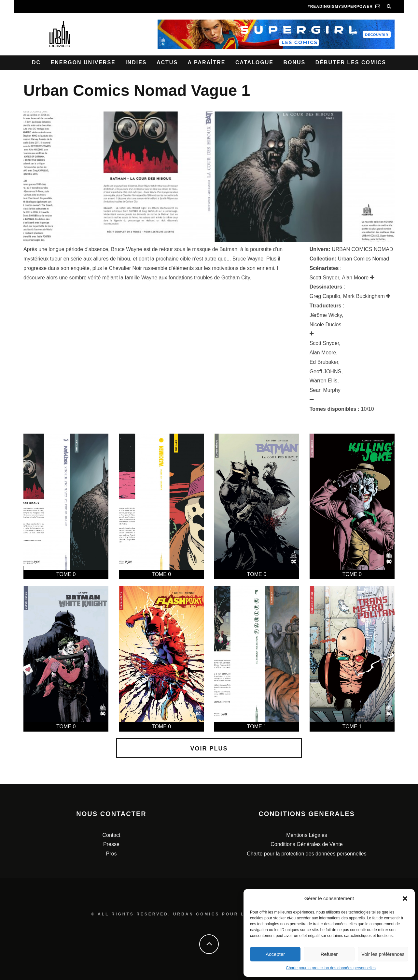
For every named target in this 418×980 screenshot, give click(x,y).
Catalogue (254, 62)
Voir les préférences (383, 954)
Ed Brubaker (324, 362)
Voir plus (209, 749)
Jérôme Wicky (326, 315)
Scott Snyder (324, 278)
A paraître (207, 62)
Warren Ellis (324, 381)
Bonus (294, 62)
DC (36, 62)
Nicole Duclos (326, 325)
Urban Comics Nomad (363, 259)
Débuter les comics (351, 62)
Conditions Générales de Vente (307, 844)
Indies (136, 62)
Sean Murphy (325, 390)
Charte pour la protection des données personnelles (331, 968)
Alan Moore (355, 278)
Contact (111, 835)
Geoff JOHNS (326, 371)
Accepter (275, 954)
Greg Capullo (325, 296)
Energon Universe (83, 62)
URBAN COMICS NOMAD (362, 249)
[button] (405, 898)
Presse (111, 844)
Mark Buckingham (364, 296)
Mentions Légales (307, 835)
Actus (167, 62)
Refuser (329, 954)
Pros (111, 854)
